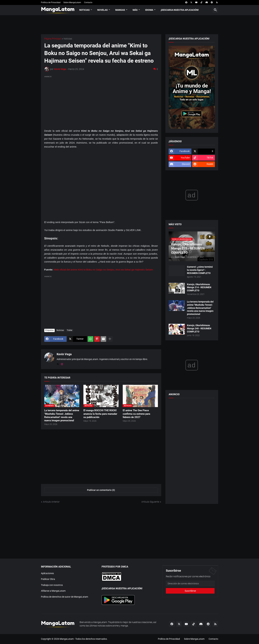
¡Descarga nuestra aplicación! (180, 10)
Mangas (120, 10)
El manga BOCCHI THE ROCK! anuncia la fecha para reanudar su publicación (100, 414)
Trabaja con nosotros (52, 585)
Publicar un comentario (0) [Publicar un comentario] (101, 490)
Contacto (88, 2)
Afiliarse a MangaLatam (53, 591)
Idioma (149, 10)
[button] (215, 10)
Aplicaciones (47, 573)
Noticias (84, 10)
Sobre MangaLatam (72, 2)
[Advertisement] (101, 102)
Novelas (102, 10)
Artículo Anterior (51, 502)
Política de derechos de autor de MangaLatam (65, 597)
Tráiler (70, 330)
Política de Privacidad (51, 2)
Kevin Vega (64, 354)
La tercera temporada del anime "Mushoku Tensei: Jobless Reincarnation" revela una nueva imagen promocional (62, 415)
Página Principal (53, 39)
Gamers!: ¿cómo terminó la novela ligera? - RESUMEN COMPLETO (200, 270)
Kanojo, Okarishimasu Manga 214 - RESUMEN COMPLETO (199, 287)
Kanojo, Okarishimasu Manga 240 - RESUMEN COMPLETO (199, 328)
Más (135, 10)
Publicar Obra (48, 579)
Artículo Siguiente (150, 502)
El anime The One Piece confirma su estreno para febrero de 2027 (136, 414)
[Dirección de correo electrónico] (190, 584)
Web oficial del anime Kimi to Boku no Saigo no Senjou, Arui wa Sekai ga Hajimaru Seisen (103, 270)
